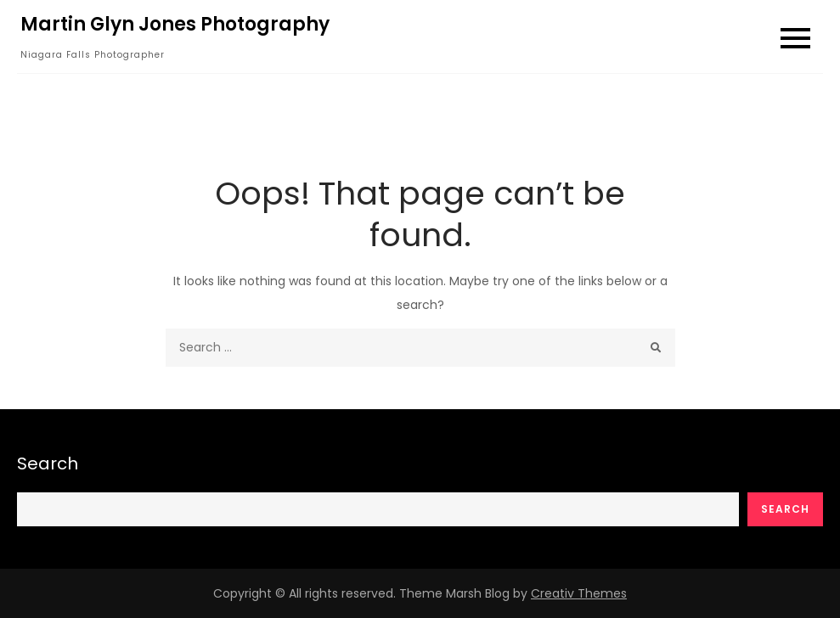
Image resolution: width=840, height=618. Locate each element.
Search (48, 463)
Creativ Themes (579, 593)
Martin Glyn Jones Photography (175, 24)
